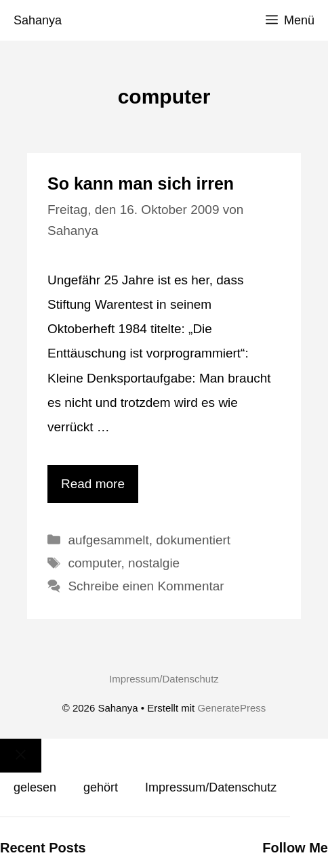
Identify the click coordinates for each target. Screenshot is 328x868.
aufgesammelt (108, 540)
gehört (101, 787)
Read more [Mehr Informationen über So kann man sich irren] (93, 484)
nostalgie (154, 563)
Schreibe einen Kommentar (146, 586)
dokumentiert (193, 540)
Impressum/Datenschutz (164, 679)
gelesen (35, 787)
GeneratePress (231, 708)
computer (94, 563)
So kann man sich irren (141, 183)
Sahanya (38, 20)
